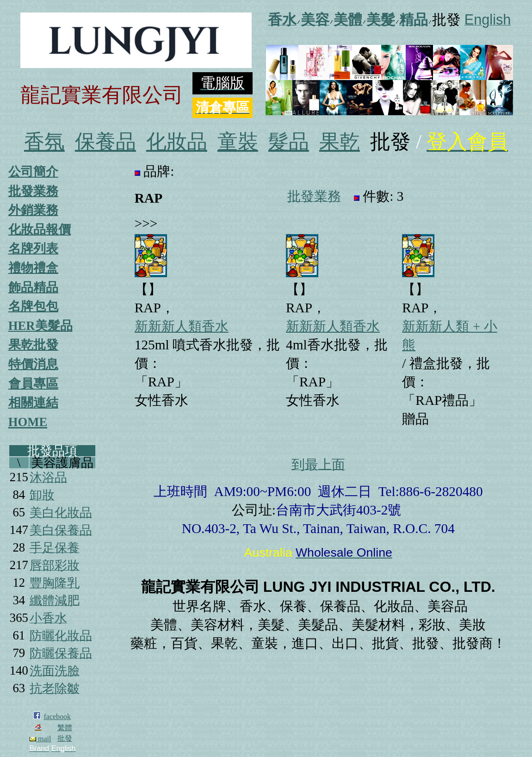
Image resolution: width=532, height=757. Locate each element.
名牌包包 (33, 306)
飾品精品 (33, 287)
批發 (65, 738)
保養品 (105, 142)
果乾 (340, 142)
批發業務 (33, 191)
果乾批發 (33, 345)
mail (40, 739)
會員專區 (33, 384)
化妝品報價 (40, 230)
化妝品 (177, 142)
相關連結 (33, 403)
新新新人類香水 (182, 326)
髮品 (289, 142)
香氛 (44, 142)
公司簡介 (33, 172)
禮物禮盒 (33, 268)
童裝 (238, 142)
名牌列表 (33, 248)
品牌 (157, 171)
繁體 (65, 728)
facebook (57, 717)
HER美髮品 (40, 326)
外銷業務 (33, 210)
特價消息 (33, 364)
